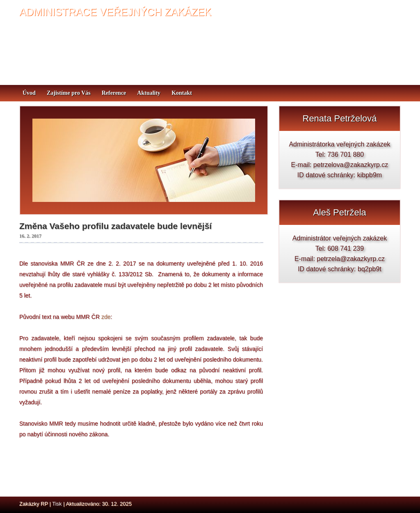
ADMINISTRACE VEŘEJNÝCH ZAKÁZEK (115, 12)
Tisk (57, 504)
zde (106, 317)
